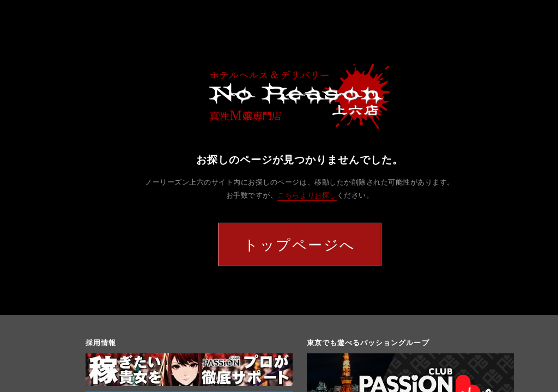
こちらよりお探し (307, 195)
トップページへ (300, 244)
